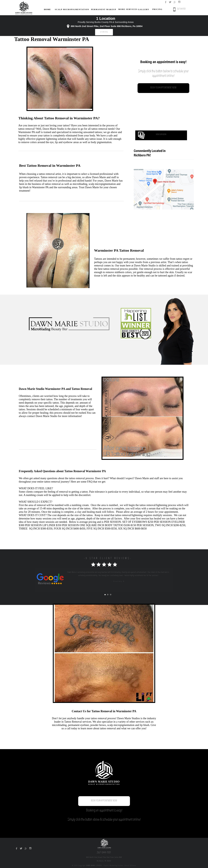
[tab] (105, 595)
